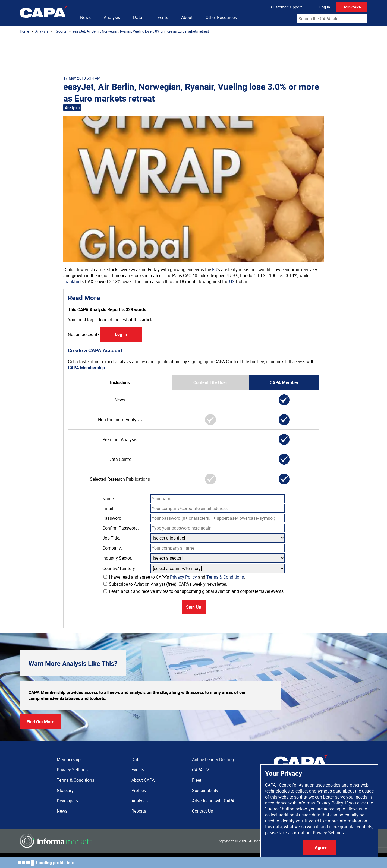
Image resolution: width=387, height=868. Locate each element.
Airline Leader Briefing (213, 759)
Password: (112, 518)
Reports (61, 31)
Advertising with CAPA (213, 801)
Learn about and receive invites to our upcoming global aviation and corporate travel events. (194, 591)
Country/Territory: (119, 568)
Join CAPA (352, 7)
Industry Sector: (117, 558)
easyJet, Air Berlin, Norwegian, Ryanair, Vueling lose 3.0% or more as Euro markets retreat (141, 31)
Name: (109, 499)
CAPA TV (201, 770)
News (85, 17)
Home (24, 31)
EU (215, 270)
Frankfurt (72, 281)
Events (162, 17)
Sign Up (194, 607)
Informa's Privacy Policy (320, 803)
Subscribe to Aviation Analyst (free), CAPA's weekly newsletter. (165, 584)
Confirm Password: (121, 528)
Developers (67, 801)
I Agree (320, 847)
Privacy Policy (183, 577)
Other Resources (221, 17)
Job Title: (111, 538)
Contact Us (202, 811)
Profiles (139, 790)
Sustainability (205, 790)
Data (138, 17)
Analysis (112, 17)
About (187, 17)
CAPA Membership (86, 368)
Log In (325, 7)
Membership (69, 759)
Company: (112, 548)
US (232, 281)
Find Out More (40, 722)
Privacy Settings (328, 833)
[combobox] (332, 19)
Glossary (65, 790)
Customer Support (287, 7)
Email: (108, 508)
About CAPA (143, 780)
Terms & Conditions (225, 577)
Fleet (197, 780)
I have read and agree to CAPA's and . (174, 577)
